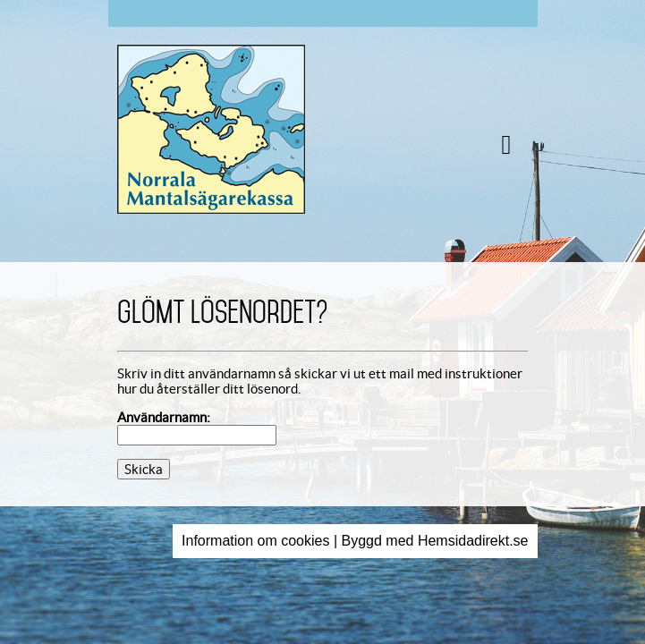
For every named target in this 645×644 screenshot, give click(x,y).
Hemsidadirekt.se (473, 541)
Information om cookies (255, 541)
